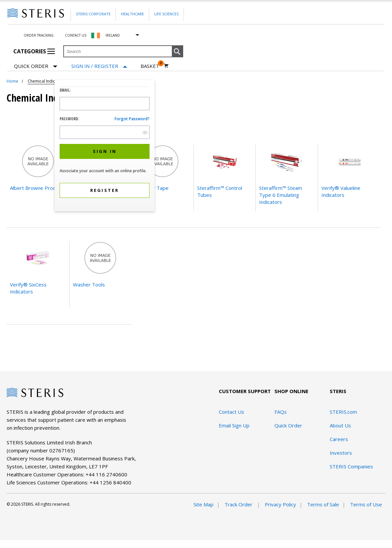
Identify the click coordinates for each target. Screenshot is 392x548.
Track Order (239, 504)
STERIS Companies (351, 466)
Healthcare (132, 14)
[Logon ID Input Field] (105, 104)
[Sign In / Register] (99, 66)
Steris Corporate (93, 14)
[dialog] (105, 146)
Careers (339, 439)
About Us (340, 425)
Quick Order (36, 66)
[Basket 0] (155, 66)
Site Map (203, 504)
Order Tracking (39, 35)
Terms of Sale (323, 504)
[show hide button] (145, 132)
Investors (341, 453)
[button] (178, 52)
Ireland (113, 35)
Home (12, 81)
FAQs (281, 412)
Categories (34, 51)
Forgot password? (132, 119)
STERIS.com (343, 412)
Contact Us (76, 35)
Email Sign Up (234, 425)
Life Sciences (166, 14)
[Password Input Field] (105, 132)
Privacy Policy (280, 504)
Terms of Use (366, 504)
